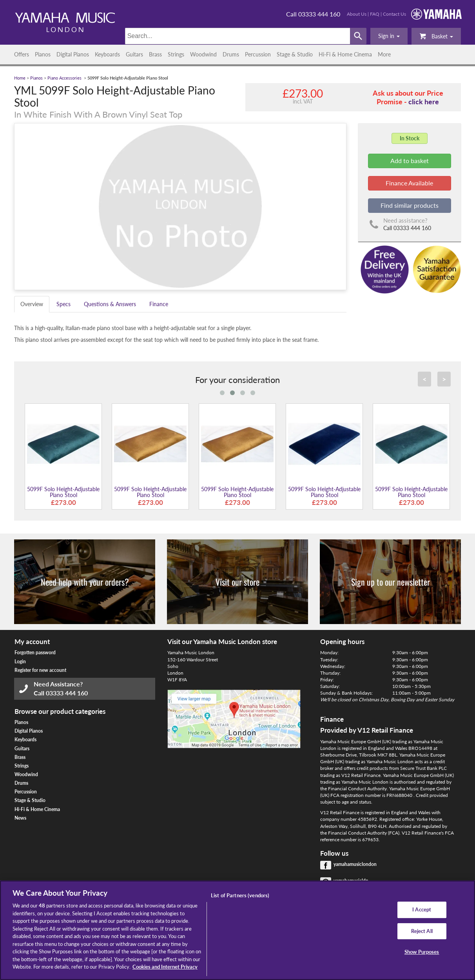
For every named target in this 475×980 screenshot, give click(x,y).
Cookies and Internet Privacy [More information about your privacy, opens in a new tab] (165, 967)
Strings (176, 54)
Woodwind (203, 54)
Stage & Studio (295, 54)
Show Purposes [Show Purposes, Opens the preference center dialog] (422, 952)
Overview (32, 304)
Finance (159, 304)
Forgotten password (35, 652)
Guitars (134, 54)
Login (20, 661)
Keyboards (107, 54)
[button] (389, 36)
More (384, 54)
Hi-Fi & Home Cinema (345, 54)
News (20, 818)
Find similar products (410, 205)
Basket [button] (436, 36)
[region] (237, 930)
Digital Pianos (73, 54)
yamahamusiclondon (355, 864)
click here (424, 102)
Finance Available (409, 183)
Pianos (43, 54)
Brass (155, 54)
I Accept (422, 909)
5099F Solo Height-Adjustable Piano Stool (63, 492)
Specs (63, 304)
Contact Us (394, 14)
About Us (357, 14)
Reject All (422, 931)
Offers (22, 54)
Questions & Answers (110, 304)
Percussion (258, 54)
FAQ (375, 14)
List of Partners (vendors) (240, 895)
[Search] (238, 36)
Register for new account (40, 670)
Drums (231, 54)
